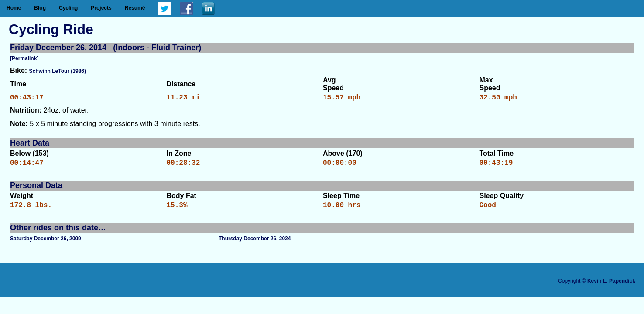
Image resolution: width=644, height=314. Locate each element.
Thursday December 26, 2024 (255, 244)
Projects (101, 8)
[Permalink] (24, 58)
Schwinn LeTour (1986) (58, 71)
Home (14, 8)
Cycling (68, 8)
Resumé (135, 8)
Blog (40, 8)
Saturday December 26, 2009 (46, 244)
